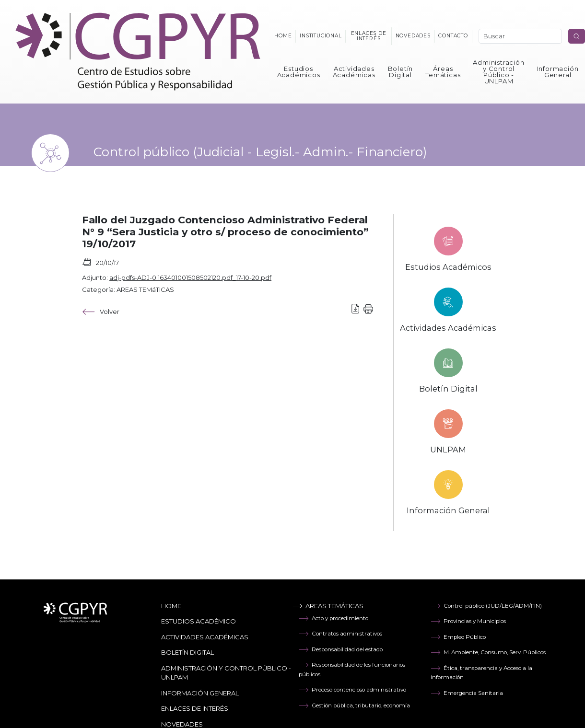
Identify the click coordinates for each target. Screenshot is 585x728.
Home (283, 36)
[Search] (520, 36)
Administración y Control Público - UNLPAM (498, 72)
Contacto (453, 36)
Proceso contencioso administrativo (352, 690)
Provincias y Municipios (468, 621)
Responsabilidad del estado (341, 649)
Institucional (321, 36)
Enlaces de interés (369, 36)
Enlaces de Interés (195, 708)
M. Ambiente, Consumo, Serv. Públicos (488, 652)
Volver (101, 312)
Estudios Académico (199, 621)
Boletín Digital (401, 72)
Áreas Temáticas (443, 72)
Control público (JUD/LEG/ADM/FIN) (486, 606)
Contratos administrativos (340, 634)
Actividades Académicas (354, 72)
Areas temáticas (328, 606)
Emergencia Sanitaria (467, 693)
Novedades (413, 36)
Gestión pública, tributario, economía (354, 705)
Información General (558, 72)
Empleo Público (458, 637)
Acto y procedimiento (333, 618)
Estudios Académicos (299, 72)
